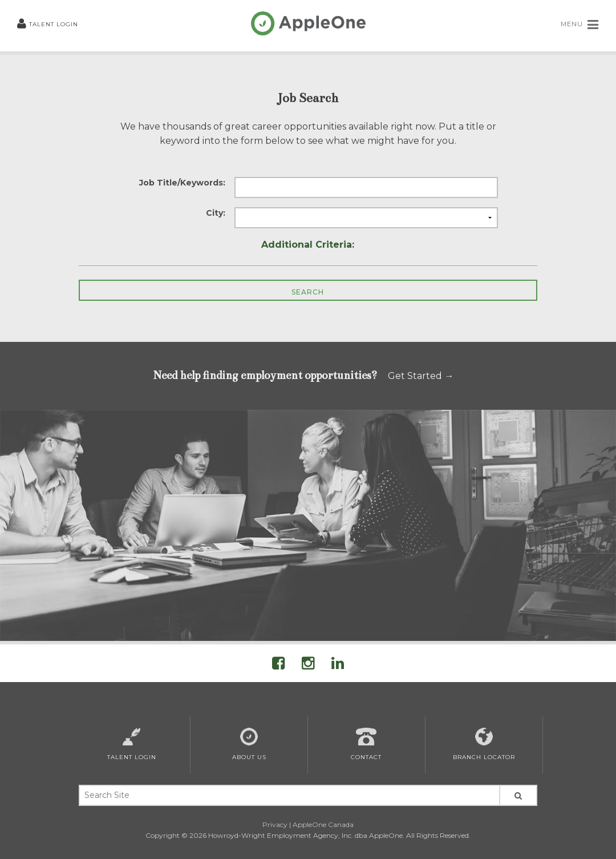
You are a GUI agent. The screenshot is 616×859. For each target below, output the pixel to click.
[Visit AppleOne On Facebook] (278, 665)
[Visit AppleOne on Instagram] (308, 665)
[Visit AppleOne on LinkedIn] (338, 665)
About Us (249, 744)
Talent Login (48, 24)
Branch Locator (484, 744)
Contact (366, 744)
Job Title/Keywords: (182, 183)
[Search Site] (518, 795)
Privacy (275, 824)
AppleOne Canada (323, 824)
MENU (580, 25)
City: (216, 213)
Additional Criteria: (308, 245)
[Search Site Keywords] (289, 795)
